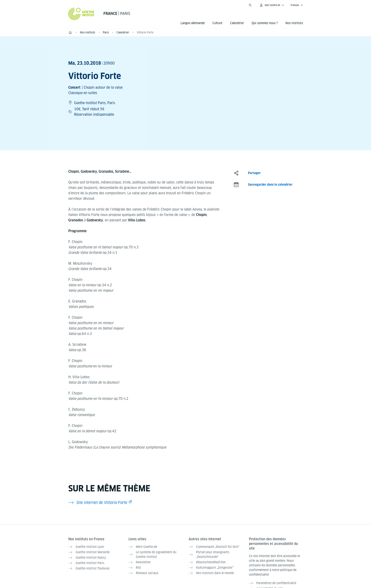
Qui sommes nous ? (265, 23)
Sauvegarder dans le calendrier (270, 185)
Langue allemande (193, 23)
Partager (254, 173)
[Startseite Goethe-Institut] (81, 14)
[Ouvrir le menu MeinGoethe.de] (272, 5)
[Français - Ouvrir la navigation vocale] (297, 5)
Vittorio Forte (145, 32)
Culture (217, 23)
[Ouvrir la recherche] (250, 5)
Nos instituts (294, 23)
